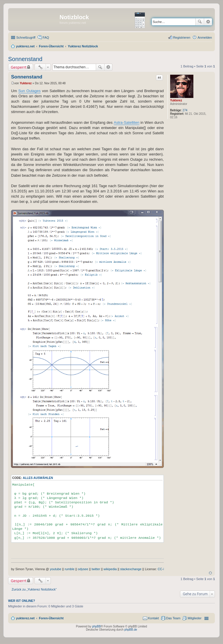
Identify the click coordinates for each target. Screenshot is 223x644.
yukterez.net (25, 618)
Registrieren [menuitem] (182, 37)
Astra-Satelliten (127, 122)
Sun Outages (29, 91)
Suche (200, 22)
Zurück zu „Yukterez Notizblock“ (34, 589)
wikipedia (110, 569)
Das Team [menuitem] (173, 618)
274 (185, 110)
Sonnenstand (25, 59)
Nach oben (210, 573)
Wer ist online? (22, 601)
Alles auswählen (38, 478)
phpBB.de (131, 630)
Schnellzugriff (26, 37)
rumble (70, 569)
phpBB (96, 626)
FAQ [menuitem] (46, 37)
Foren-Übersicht (51, 618)
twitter (96, 569)
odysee (83, 569)
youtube (56, 569)
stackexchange (131, 569)
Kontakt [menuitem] (153, 618)
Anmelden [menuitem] (205, 37)
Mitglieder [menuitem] (195, 618)
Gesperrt (19, 67)
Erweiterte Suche (208, 22)
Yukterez (176, 100)
